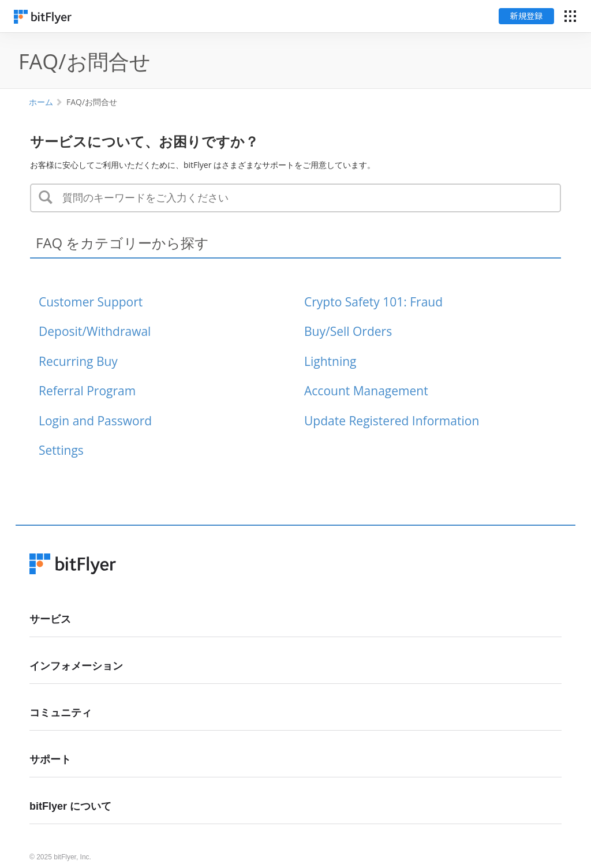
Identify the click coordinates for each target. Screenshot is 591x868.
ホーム (41, 102)
